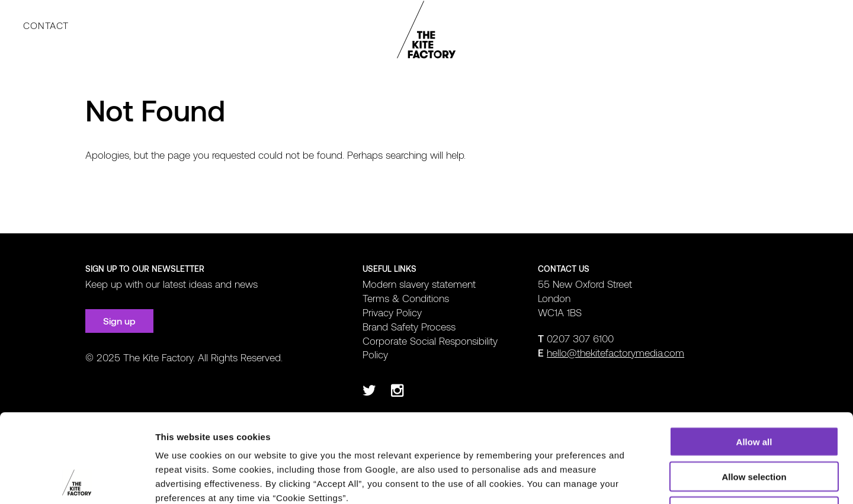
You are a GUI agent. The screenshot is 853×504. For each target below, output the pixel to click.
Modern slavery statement (419, 284)
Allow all (754, 359)
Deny (754, 428)
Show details (622, 481)
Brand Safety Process (409, 326)
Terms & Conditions (406, 298)
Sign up (119, 321)
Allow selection (754, 394)
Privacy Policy (392, 312)
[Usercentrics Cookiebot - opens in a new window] (77, 481)
